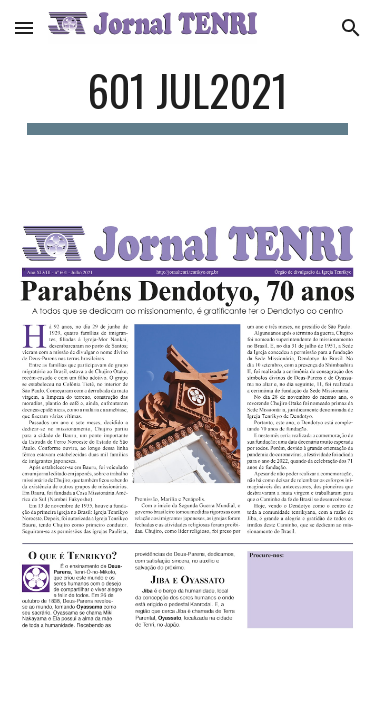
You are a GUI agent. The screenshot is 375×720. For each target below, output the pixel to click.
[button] (24, 27)
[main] (188, 99)
